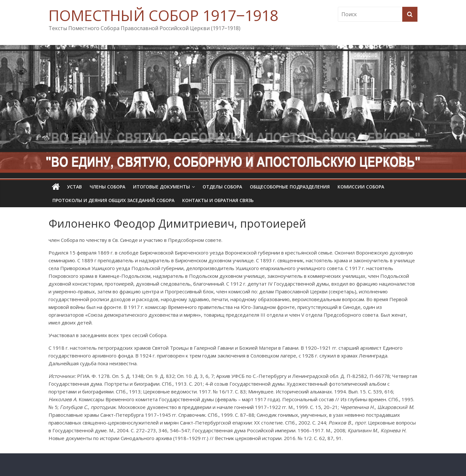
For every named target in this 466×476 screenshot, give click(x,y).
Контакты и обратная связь (218, 200)
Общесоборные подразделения (290, 187)
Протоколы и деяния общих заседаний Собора (113, 200)
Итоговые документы (161, 187)
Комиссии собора (361, 187)
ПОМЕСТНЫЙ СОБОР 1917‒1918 (163, 15)
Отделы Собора (222, 187)
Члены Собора (107, 187)
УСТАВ (74, 187)
